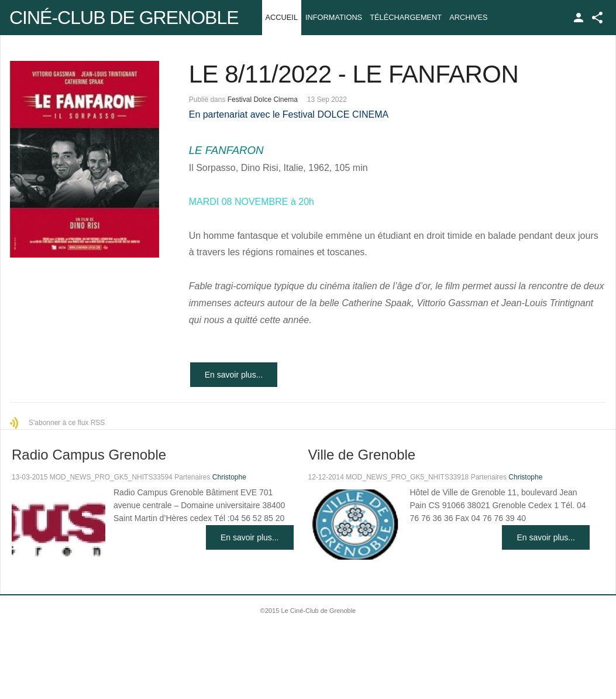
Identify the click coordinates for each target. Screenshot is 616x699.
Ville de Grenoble (362, 455)
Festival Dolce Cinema (263, 100)
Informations (334, 17)
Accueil (282, 17)
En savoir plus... (234, 375)
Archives (468, 17)
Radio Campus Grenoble (89, 455)
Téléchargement (406, 17)
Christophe (229, 477)
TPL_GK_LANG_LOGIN (579, 18)
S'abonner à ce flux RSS (67, 423)
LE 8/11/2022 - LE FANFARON (354, 74)
